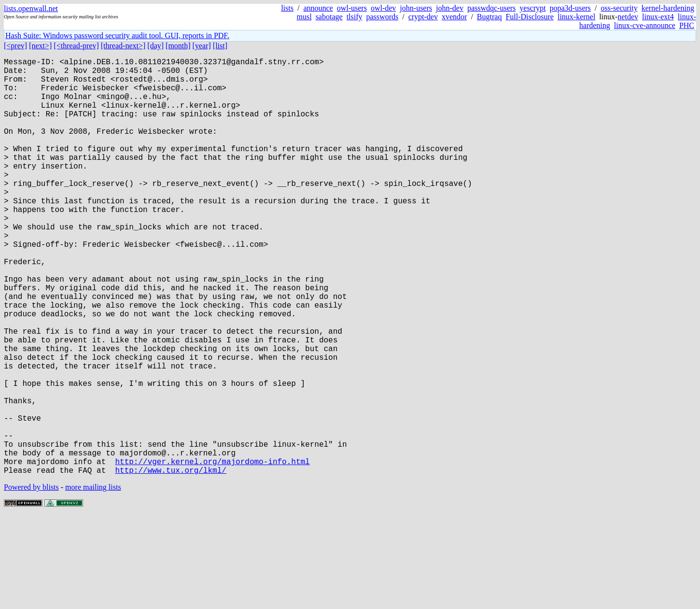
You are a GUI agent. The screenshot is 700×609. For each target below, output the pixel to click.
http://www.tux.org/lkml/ (170, 563)
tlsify (355, 17)
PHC (687, 25)
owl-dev (383, 8)
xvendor (454, 17)
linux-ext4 (658, 17)
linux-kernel (576, 17)
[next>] (40, 46)
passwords (383, 17)
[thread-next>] (123, 46)
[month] (178, 46)
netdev (628, 17)
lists (287, 8)
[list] (220, 46)
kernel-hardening (668, 8)
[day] (155, 46)
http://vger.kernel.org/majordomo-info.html (212, 552)
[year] (202, 46)
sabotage (329, 17)
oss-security (619, 8)
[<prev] (15, 46)
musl (304, 17)
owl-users (352, 8)
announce (318, 8)
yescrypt (532, 8)
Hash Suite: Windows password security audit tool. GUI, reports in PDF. (117, 35)
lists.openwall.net (31, 8)
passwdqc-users (491, 8)
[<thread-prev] (76, 46)
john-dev (450, 8)
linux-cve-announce (645, 25)
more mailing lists (93, 580)
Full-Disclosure (530, 17)
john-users (416, 8)
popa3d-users (570, 8)
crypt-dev (423, 17)
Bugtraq (490, 17)
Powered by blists (31, 580)
